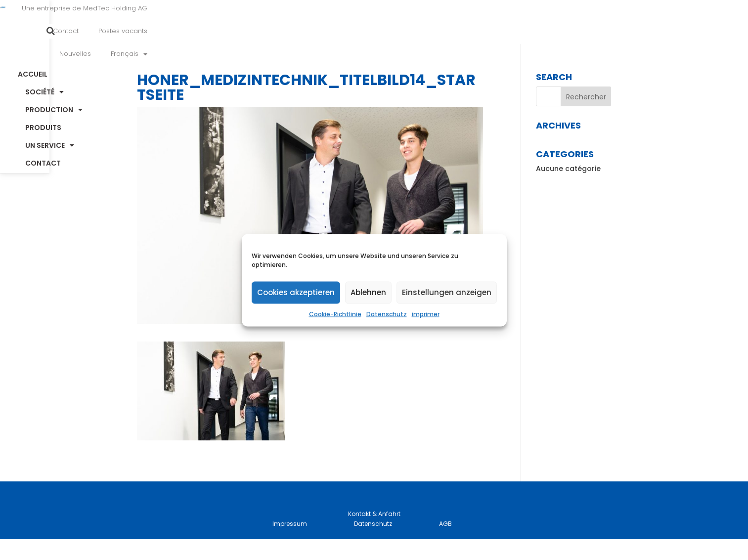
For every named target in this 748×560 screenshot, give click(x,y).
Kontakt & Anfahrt (374, 535)
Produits (438, 55)
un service (507, 55)
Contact (417, 21)
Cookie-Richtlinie (335, 314)
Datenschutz (387, 314)
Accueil (227, 55)
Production (364, 55)
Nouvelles (534, 21)
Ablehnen (368, 292)
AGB (445, 544)
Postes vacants (474, 21)
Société (289, 55)
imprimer (426, 314)
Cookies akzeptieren (296, 292)
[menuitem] (588, 21)
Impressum (290, 544)
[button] (655, 21)
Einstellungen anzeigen (447, 292)
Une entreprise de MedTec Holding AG (321, 21)
